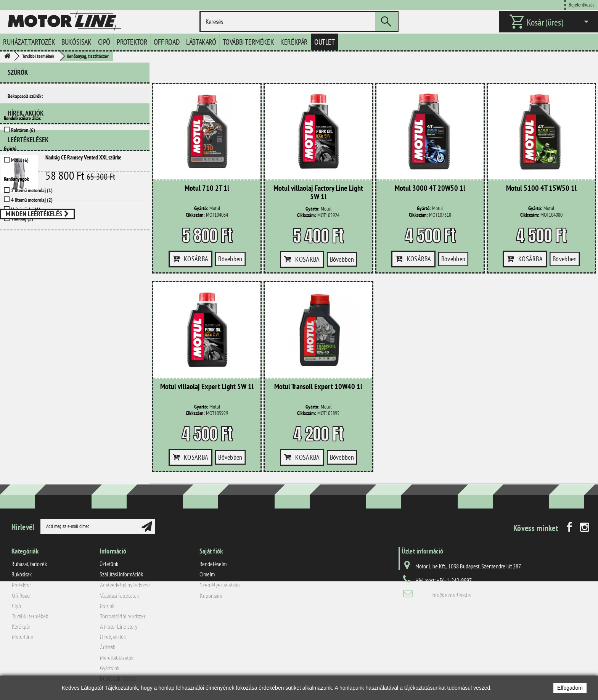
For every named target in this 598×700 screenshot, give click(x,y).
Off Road (167, 42)
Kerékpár (294, 42)
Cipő (104, 42)
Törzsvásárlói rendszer (122, 616)
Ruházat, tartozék (29, 42)
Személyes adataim (219, 584)
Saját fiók (211, 551)
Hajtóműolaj (26, 209)
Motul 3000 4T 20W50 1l (430, 188)
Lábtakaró (201, 42)
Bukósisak (76, 42)
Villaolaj (22, 219)
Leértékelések (28, 270)
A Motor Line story (118, 626)
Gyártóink (109, 668)
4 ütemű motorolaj (32, 200)
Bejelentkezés (582, 4)
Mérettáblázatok (116, 657)
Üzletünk (109, 564)
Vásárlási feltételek (119, 595)
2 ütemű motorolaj (32, 190)
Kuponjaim (211, 595)
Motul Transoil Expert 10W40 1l (318, 387)
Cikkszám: (195, 215)
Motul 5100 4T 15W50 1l (541, 188)
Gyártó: (201, 208)
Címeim (207, 574)
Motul (20, 160)
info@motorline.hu (451, 594)
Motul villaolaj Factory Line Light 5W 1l (318, 193)
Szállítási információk (121, 574)
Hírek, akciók (26, 246)
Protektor (132, 42)
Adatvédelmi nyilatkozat (125, 584)
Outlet (325, 42)
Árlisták (107, 647)
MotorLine (22, 636)
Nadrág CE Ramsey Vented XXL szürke (83, 287)
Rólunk (107, 605)
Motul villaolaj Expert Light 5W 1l (207, 387)
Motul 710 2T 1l (207, 188)
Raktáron (23, 130)
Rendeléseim (213, 564)
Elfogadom (570, 688)
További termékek (248, 42)
